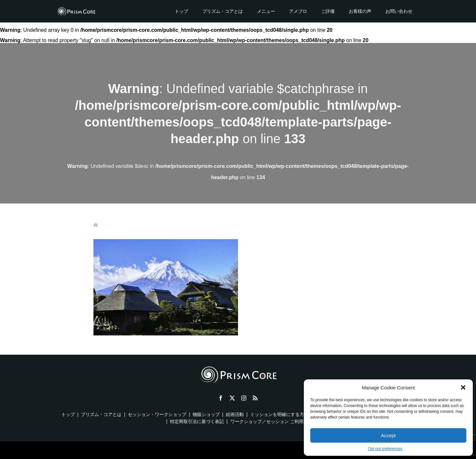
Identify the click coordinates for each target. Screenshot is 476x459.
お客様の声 (360, 11)
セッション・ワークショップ (157, 414)
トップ (181, 11)
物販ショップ (206, 414)
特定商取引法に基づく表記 (197, 421)
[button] (463, 387)
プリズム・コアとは (223, 11)
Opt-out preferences (385, 449)
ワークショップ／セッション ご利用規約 (271, 421)
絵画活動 (235, 414)
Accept (388, 435)
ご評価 (328, 11)
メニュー (266, 11)
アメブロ (298, 11)
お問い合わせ (399, 11)
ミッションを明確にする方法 (279, 414)
